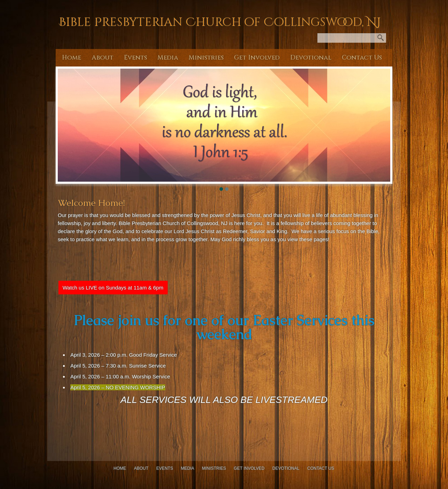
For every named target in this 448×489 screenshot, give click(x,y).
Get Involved (257, 58)
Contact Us (362, 58)
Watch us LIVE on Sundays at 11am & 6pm (113, 288)
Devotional (311, 58)
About (103, 58)
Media (168, 58)
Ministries (206, 58)
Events (135, 58)
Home (72, 58)
